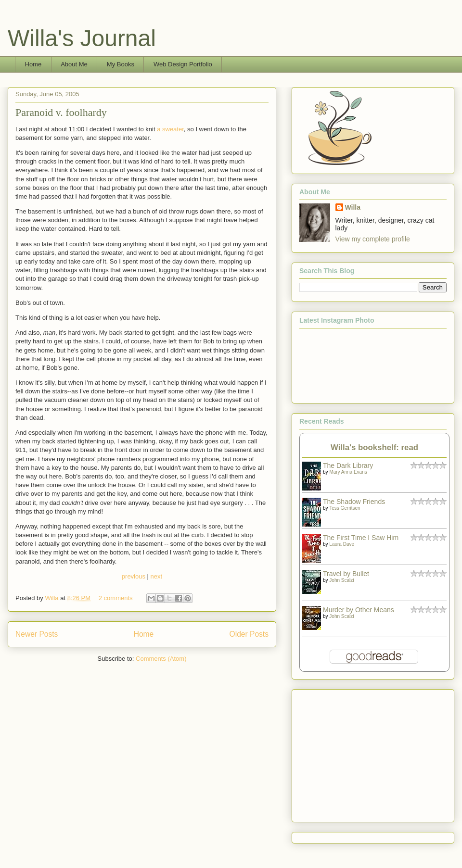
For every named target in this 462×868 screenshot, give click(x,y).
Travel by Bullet (346, 574)
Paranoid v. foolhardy (61, 112)
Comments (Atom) (161, 659)
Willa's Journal (82, 38)
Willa (52, 598)
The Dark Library (348, 465)
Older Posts (249, 634)
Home (33, 64)
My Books (121, 64)
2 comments (116, 598)
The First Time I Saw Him (361, 538)
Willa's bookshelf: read (374, 447)
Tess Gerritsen (345, 508)
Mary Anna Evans (348, 472)
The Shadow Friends (354, 502)
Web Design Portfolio (183, 64)
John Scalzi (341, 580)
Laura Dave (342, 544)
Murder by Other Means (359, 610)
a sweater (170, 129)
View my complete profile (373, 239)
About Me (74, 64)
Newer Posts (37, 634)
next (157, 576)
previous (134, 576)
